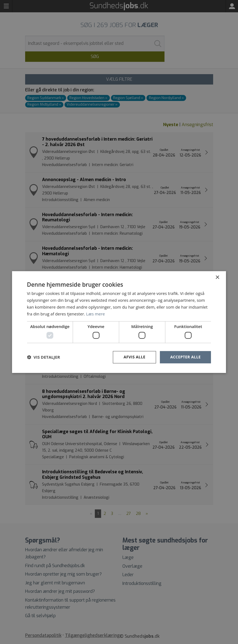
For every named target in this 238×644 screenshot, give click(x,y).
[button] (44, 357)
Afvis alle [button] (134, 357)
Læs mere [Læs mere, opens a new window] (96, 314)
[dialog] (119, 322)
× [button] (217, 278)
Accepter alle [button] (185, 357)
